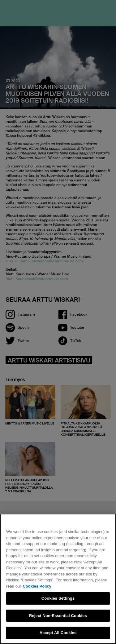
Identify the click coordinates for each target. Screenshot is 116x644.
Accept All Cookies (58, 633)
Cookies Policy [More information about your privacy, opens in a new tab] (37, 586)
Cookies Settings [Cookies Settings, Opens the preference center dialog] (58, 598)
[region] (58, 579)
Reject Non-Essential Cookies (58, 616)
